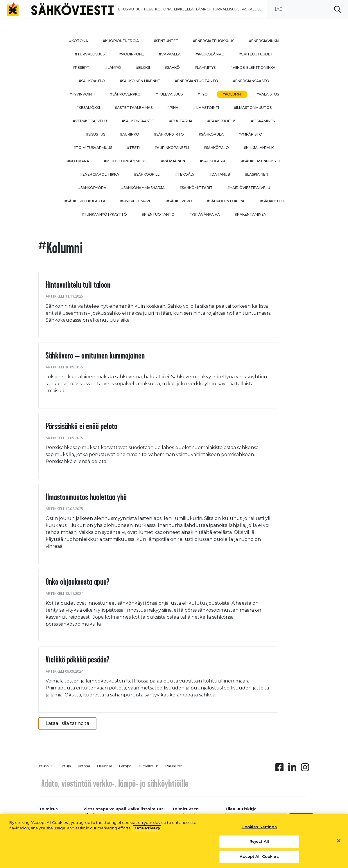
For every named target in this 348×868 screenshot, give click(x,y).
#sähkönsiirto (169, 134)
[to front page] (60, 9)
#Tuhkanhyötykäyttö (104, 214)
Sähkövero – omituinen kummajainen (95, 355)
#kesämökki (88, 108)
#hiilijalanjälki (259, 148)
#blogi (143, 67)
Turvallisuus (226, 9)
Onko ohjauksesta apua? (78, 581)
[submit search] (338, 9)
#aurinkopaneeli (172, 148)
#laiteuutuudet (256, 54)
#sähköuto (272, 201)
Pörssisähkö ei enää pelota (81, 426)
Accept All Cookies (259, 859)
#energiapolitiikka (100, 174)
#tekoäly (185, 174)
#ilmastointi (206, 108)
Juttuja (145, 9)
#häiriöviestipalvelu (249, 188)
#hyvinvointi (82, 94)
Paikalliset (253, 9)
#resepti (81, 67)
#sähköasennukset (261, 161)
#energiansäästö (251, 81)
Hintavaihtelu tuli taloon (78, 284)
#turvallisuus (90, 54)
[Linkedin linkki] (292, 769)
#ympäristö (250, 134)
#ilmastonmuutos (253, 108)
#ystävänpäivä (205, 214)
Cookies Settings (259, 829)
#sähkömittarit (196, 188)
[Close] (339, 843)
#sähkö (172, 67)
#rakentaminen (251, 214)
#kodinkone (132, 54)
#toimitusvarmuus (93, 148)
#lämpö (113, 67)
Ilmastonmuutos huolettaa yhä (86, 497)
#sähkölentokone (226, 201)
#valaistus (268, 94)
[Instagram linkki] (305, 769)
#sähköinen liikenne (140, 81)
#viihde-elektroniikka (253, 67)
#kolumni (232, 94)
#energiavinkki (264, 41)
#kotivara (78, 161)
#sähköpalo (216, 148)
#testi (133, 148)
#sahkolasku (213, 161)
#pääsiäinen (173, 161)
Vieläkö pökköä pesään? (78, 659)
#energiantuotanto (197, 81)
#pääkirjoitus (222, 121)
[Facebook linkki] (279, 769)
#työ (203, 94)
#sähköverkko (125, 94)
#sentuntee (166, 41)
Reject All (259, 844)
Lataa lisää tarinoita (67, 723)
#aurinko (130, 134)
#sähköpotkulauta (85, 201)
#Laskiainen (256, 174)
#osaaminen (263, 121)
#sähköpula (211, 134)
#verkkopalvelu (90, 121)
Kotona (163, 9)
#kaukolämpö (210, 54)
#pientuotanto (158, 214)
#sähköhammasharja (143, 188)
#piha (173, 108)
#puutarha (181, 121)
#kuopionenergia (121, 41)
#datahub (220, 174)
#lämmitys (205, 67)
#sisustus (96, 134)
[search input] (307, 9)
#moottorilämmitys (125, 161)
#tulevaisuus (169, 94)
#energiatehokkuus (214, 41)
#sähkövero (179, 201)
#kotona (79, 41)
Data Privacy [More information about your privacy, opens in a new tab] (147, 831)
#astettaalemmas (134, 108)
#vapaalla (170, 54)
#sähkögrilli (147, 174)
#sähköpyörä (92, 188)
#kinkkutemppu (136, 201)
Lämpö (203, 9)
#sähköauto (92, 81)
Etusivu (126, 9)
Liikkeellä (184, 9)
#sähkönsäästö (138, 121)
